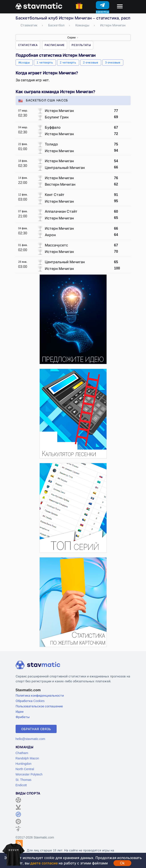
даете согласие (44, 863)
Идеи (20, 711)
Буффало (53, 127)
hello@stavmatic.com (30, 739)
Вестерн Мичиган (60, 184)
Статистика (28, 45)
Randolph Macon (27, 758)
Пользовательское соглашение (39, 706)
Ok (122, 863)
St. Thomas (24, 780)
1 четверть (45, 62)
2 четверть (68, 62)
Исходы (24, 62)
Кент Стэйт (55, 195)
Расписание (55, 45)
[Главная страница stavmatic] (39, 6)
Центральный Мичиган (65, 168)
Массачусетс (56, 245)
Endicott (21, 785)
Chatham (22, 753)
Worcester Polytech (29, 774)
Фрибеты (23, 717)
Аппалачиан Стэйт (61, 211)
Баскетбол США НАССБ (43, 100)
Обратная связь (36, 729)
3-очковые (113, 62)
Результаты (81, 45)
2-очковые (91, 62)
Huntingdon (24, 764)
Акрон (50, 235)
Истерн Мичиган (59, 111)
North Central (25, 769)
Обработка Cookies (30, 701)
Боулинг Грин (57, 117)
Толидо (51, 144)
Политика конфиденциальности (40, 695)
